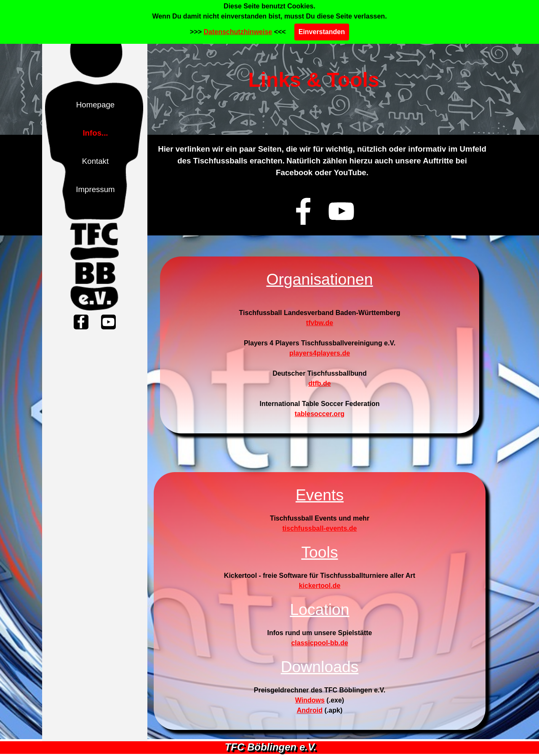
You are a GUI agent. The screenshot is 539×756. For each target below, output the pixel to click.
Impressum (95, 189)
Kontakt (95, 161)
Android (310, 710)
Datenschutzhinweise (238, 32)
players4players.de (320, 353)
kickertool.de (320, 586)
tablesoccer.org (320, 414)
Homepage (95, 105)
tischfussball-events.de (320, 528)
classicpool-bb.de (319, 643)
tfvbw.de (320, 323)
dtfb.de (319, 383)
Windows (310, 700)
